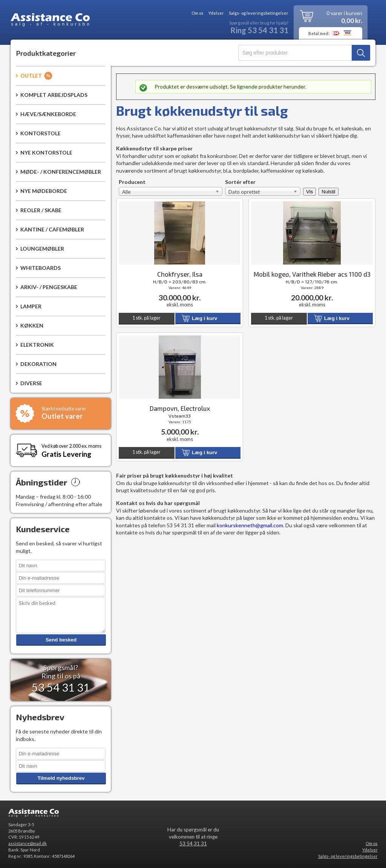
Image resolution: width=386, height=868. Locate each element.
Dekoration (38, 364)
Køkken (32, 325)
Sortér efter (240, 182)
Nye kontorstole (46, 152)
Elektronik (37, 345)
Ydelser (216, 13)
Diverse (31, 383)
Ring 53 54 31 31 (259, 31)
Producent (132, 182)
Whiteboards (41, 268)
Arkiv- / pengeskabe (49, 287)
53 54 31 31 (193, 844)
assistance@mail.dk (28, 843)
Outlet (31, 76)
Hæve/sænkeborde (48, 114)
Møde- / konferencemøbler (61, 172)
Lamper (31, 306)
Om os (198, 13)
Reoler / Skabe (41, 210)
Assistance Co (50, 21)
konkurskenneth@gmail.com (250, 525)
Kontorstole (41, 133)
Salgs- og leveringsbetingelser (259, 13)
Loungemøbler (42, 249)
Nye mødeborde (44, 191)
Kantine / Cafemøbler (52, 229)
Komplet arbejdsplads (54, 95)
